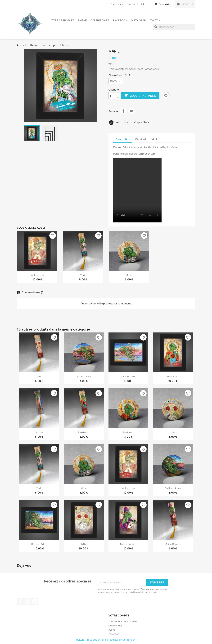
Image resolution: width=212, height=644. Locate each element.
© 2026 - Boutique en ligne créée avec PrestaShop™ (106, 640)
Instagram (139, 20)
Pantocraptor (37, 275)
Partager (123, 111)
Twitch (155, 20)
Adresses (114, 634)
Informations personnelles (123, 621)
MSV (39, 377)
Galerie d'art (100, 20)
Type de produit (63, 20)
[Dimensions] (116, 81)
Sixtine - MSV (84, 377)
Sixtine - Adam (173, 488)
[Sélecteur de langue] (117, 4)
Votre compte (119, 615)
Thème (82, 20)
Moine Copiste (128, 544)
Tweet (131, 111)
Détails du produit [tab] (146, 139)
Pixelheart (173, 377)
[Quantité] (112, 96)
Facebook (120, 20)
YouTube (27, 602)
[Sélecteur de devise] (142, 4)
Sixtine (39, 432)
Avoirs (112, 630)
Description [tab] (123, 139)
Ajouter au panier (140, 96)
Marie (83, 275)
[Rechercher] (174, 27)
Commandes (115, 626)
